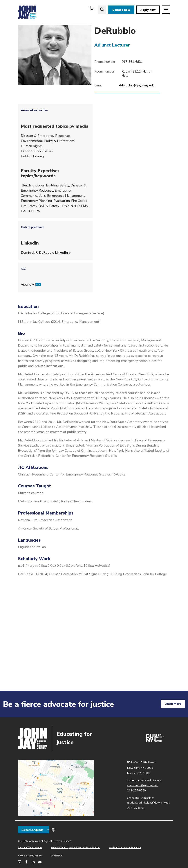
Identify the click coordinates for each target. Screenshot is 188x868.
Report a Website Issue (30, 847)
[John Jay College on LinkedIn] (33, 862)
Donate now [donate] (121, 10)
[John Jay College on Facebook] (26, 862)
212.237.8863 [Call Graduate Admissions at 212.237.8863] (136, 808)
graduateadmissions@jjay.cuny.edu (149, 803)
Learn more (173, 704)
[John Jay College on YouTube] (40, 862)
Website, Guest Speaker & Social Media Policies (75, 847)
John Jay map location (56, 788)
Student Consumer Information (125, 847)
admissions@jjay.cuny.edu (143, 785)
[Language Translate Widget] (34, 830)
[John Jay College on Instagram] (20, 862)
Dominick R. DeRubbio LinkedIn (46, 266)
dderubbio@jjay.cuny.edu (137, 99)
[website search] (102, 10)
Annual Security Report (30, 856)
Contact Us (56, 856)
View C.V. (31, 298)
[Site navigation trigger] (166, 10)
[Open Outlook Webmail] (92, 10)
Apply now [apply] (148, 10)
